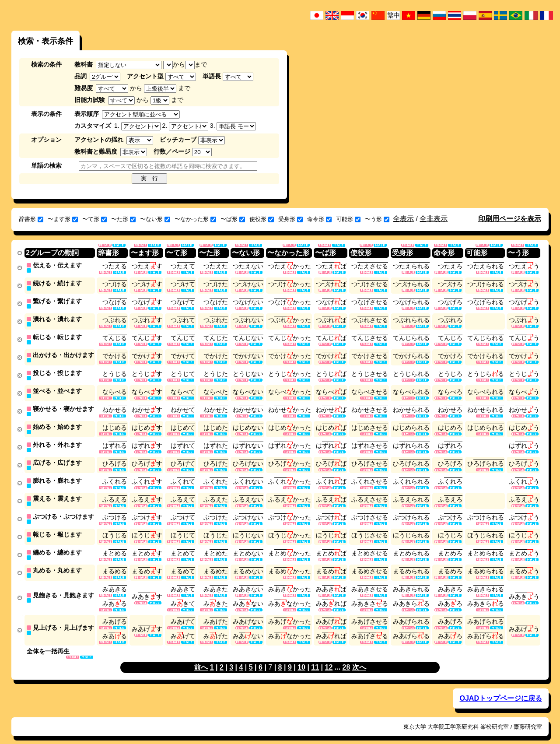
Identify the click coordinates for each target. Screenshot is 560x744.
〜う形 (377, 219)
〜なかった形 (195, 219)
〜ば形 (233, 219)
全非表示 (434, 219)
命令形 (319, 219)
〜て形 (94, 219)
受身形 (290, 219)
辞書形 (31, 219)
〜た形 (123, 219)
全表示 (403, 219)
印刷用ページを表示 (510, 219)
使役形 (262, 219)
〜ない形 (155, 219)
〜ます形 (63, 219)
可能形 (348, 219)
